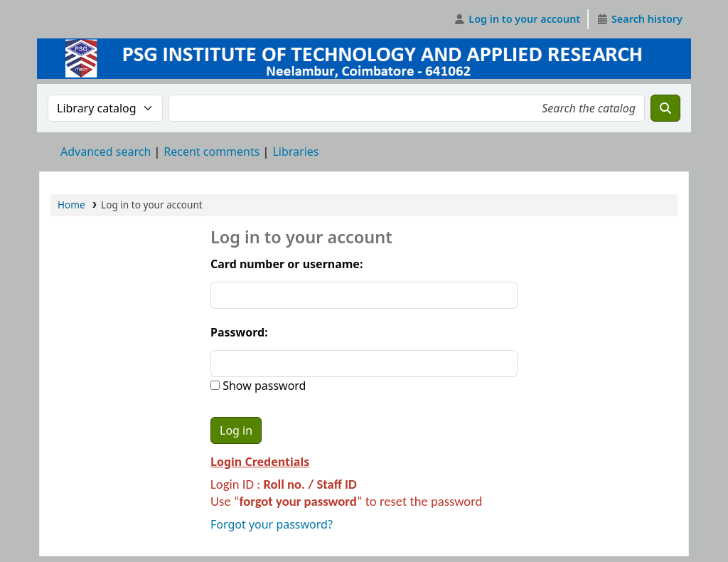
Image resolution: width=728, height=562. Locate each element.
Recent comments (212, 152)
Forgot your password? (272, 524)
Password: (239, 332)
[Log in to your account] (517, 19)
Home (71, 205)
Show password (263, 386)
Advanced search (106, 152)
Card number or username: (287, 264)
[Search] (665, 108)
